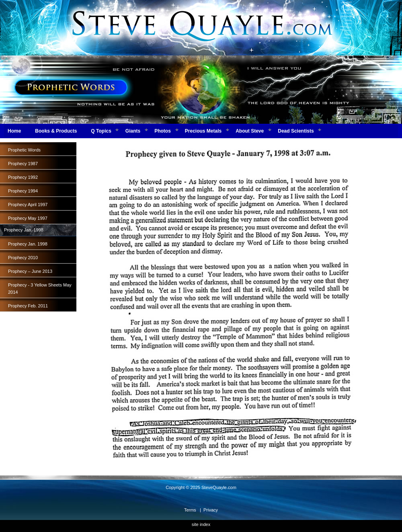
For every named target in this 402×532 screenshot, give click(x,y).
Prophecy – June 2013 (30, 271)
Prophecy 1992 (23, 177)
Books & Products (56, 131)
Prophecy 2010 (23, 258)
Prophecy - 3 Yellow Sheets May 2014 (40, 289)
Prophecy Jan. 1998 (28, 244)
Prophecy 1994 (23, 191)
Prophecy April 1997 (28, 205)
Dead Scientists (296, 131)
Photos (163, 131)
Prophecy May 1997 (28, 218)
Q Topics (101, 131)
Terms (190, 510)
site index (201, 524)
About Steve (250, 131)
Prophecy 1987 (23, 164)
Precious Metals (203, 131)
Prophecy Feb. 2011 (28, 306)
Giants (133, 131)
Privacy (211, 510)
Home (14, 131)
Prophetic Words (24, 150)
